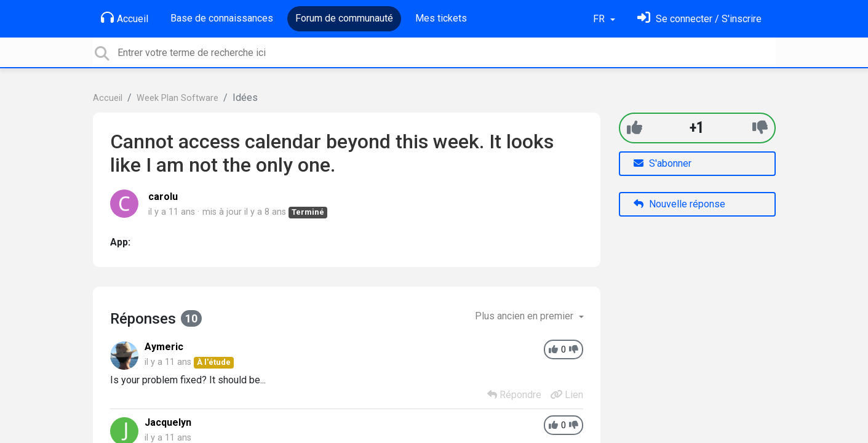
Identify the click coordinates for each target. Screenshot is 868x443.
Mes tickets (441, 18)
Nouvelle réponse (679, 204)
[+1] (635, 128)
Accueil (125, 18)
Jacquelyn (168, 422)
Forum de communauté (344, 18)
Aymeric (164, 347)
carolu (163, 197)
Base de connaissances (222, 18)
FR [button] (600, 19)
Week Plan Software (177, 98)
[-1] (760, 128)
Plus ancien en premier (525, 316)
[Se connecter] (699, 19)
